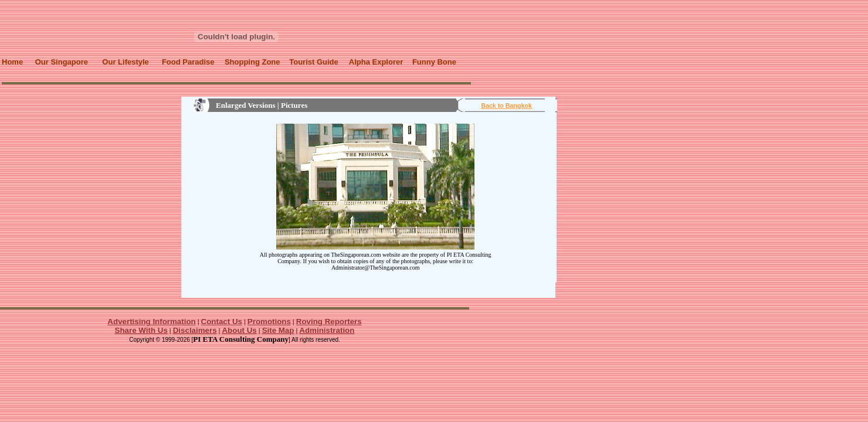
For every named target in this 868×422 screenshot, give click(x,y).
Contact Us (222, 321)
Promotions (269, 321)
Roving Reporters (329, 321)
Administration (327, 330)
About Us (239, 330)
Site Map (278, 330)
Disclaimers (195, 330)
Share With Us (141, 330)
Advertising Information (151, 321)
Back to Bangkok (506, 105)
